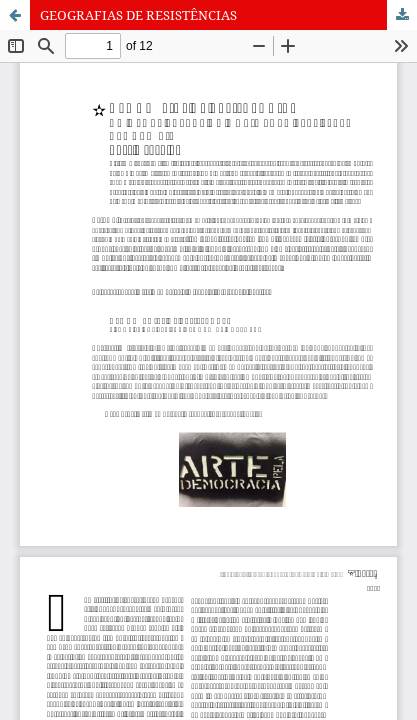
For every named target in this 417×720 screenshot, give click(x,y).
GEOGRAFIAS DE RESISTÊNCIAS (138, 15)
